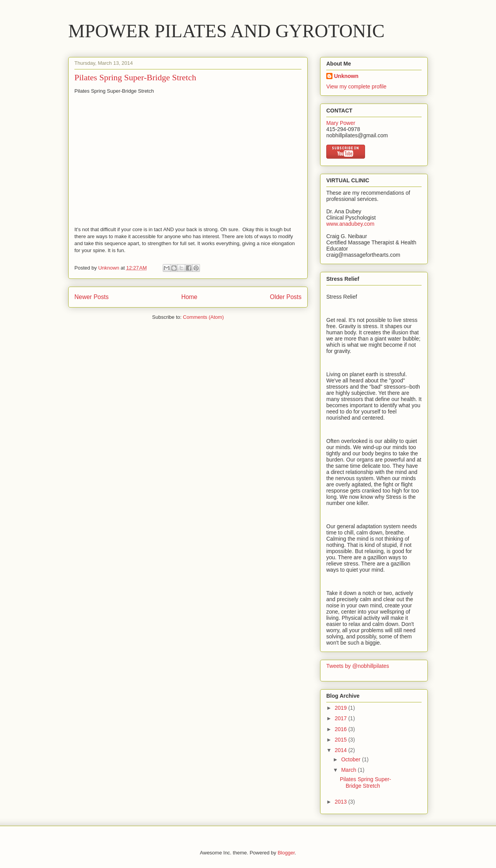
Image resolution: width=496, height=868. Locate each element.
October (351, 759)
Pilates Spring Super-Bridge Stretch (135, 77)
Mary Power (341, 123)
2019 (342, 708)
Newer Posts (91, 297)
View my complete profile (356, 86)
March (349, 770)
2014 (342, 750)
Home (189, 297)
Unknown (346, 76)
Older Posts (286, 297)
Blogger (286, 853)
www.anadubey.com (350, 224)
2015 (342, 740)
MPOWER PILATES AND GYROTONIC (226, 31)
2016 (342, 729)
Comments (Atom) (203, 317)
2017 (342, 718)
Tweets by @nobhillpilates (358, 666)
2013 (342, 802)
